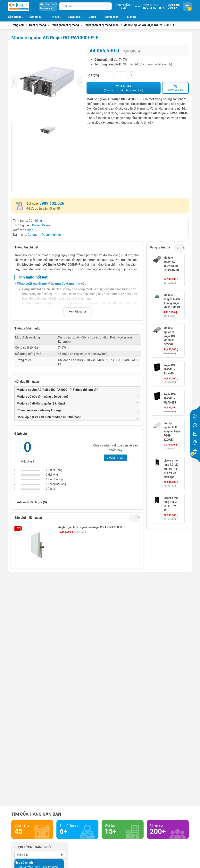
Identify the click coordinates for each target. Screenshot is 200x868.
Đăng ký (172, 8)
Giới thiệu (36, 17)
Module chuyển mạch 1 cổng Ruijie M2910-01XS (172, 301)
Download (76, 18)
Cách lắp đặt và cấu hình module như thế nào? (49, 417)
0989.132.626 (52, 203)
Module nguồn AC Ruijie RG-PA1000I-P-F (149, 25)
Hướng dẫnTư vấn (123, 6)
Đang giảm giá (160, 247)
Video (92, 17)
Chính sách (114, 18)
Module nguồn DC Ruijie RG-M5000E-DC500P (170, 336)
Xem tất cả (78, 312)
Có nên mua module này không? (39, 410)
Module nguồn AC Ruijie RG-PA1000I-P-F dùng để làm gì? (57, 390)
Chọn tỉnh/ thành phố (33, 847)
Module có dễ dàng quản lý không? (41, 403)
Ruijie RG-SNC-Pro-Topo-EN (170, 369)
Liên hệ (132, 17)
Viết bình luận (116, 458)
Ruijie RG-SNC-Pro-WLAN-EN (170, 398)
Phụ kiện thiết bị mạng (65, 25)
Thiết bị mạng (37, 25)
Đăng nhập (174, 5)
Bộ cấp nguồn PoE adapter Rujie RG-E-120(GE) (172, 431)
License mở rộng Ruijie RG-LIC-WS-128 (171, 504)
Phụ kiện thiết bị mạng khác (101, 25)
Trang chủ (16, 25)
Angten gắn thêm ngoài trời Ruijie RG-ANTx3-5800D (90, 527)
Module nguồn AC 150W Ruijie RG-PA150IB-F (172, 266)
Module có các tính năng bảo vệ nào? (42, 397)
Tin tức (137, 6)
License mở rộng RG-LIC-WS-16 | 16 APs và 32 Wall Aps (172, 469)
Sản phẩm (15, 17)
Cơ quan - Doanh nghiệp (44, 235)
